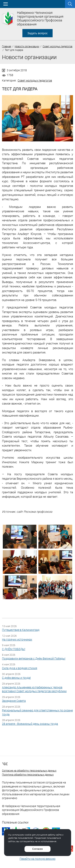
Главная (7, 46)
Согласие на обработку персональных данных (29, 770)
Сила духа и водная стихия (20, 668)
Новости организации (27, 46)
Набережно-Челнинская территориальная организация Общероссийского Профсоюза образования (40, 18)
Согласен (37, 849)
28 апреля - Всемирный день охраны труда (30, 724)
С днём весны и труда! (16, 678)
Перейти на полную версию (37, 859)
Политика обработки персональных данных (28, 774)
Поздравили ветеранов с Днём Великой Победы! (34, 658)
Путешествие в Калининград (21, 630)
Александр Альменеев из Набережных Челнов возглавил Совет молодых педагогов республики (34, 689)
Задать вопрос (37, 33)
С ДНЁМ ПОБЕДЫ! (14, 649)
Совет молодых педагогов (57, 46)
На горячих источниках (17, 639)
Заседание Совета (14, 701)
